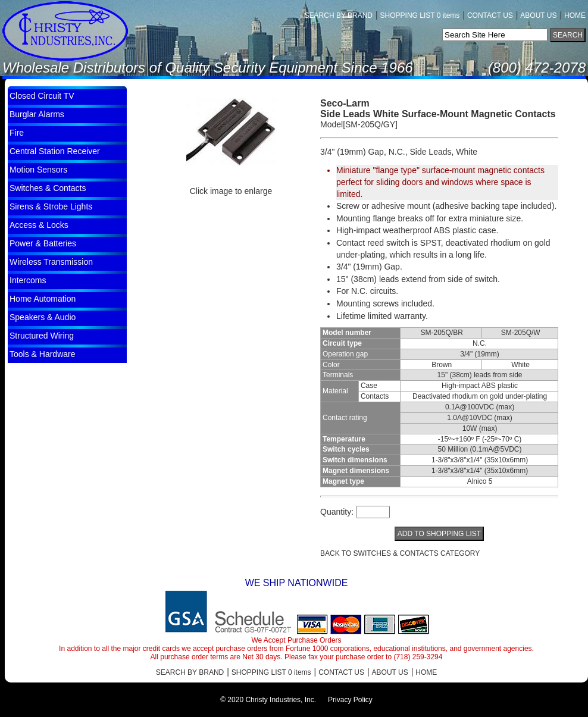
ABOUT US (538, 15)
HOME (575, 15)
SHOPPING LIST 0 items (420, 15)
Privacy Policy (350, 700)
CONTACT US (490, 15)
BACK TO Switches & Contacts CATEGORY (400, 553)
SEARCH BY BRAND (339, 15)
